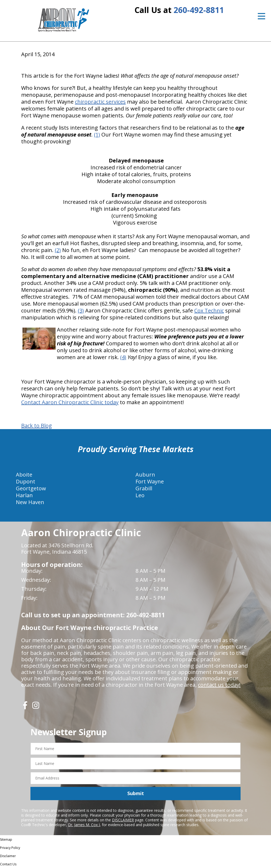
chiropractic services (100, 102)
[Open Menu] (261, 16)
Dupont (26, 481)
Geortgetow (31, 488)
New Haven (30, 502)
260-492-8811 (199, 10)
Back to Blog (37, 426)
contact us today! (219, 685)
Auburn (145, 475)
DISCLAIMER (123, 820)
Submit (136, 793)
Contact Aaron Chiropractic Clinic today (70, 402)
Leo (140, 495)
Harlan (24, 495)
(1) (97, 135)
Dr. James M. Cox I (84, 825)
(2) (58, 250)
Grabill (144, 488)
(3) (81, 310)
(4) (123, 357)
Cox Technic (209, 310)
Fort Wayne (150, 481)
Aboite (24, 475)
